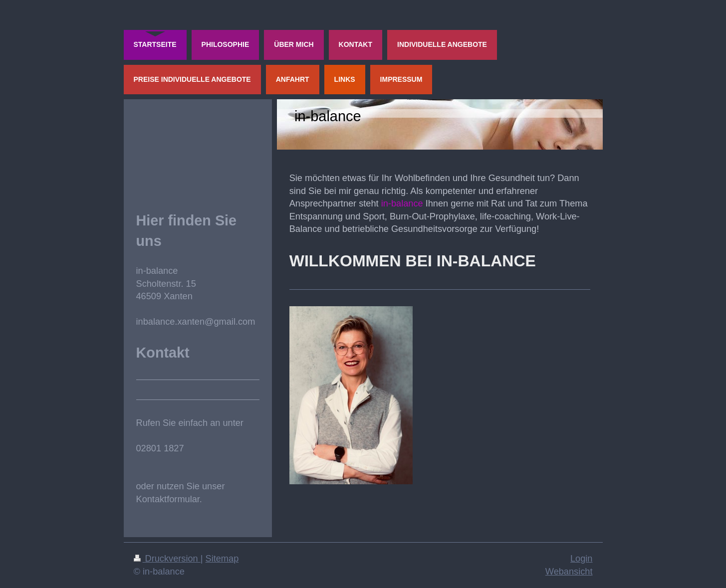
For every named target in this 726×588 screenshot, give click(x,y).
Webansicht (569, 572)
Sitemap (222, 559)
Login (582, 559)
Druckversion (167, 559)
